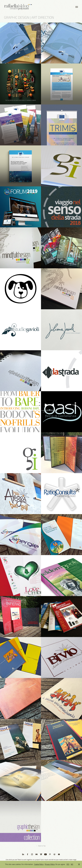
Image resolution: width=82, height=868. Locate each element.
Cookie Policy (39, 864)
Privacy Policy (50, 864)
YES (68, 864)
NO (72, 864)
